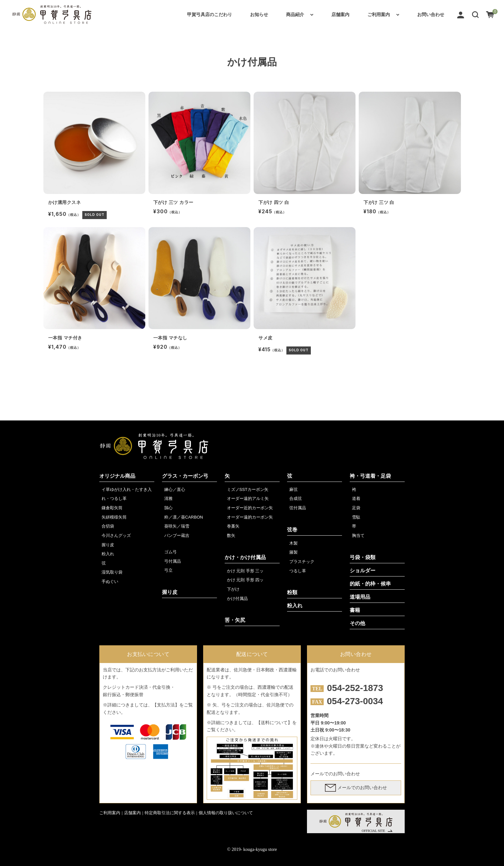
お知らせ (259, 14)
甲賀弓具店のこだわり (210, 14)
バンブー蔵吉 (177, 535)
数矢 (231, 535)
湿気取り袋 (112, 572)
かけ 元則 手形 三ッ (245, 571)
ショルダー (363, 571)
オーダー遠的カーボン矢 (250, 517)
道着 (356, 498)
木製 (293, 543)
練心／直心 (175, 489)
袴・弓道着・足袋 (370, 476)
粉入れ (108, 554)
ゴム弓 (171, 552)
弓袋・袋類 (363, 557)
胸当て (358, 535)
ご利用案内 (379, 14)
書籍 (355, 610)
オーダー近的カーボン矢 (250, 508)
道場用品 (360, 597)
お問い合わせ (431, 14)
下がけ (233, 589)
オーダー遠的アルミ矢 (248, 498)
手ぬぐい (110, 581)
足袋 (356, 508)
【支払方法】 (166, 705)
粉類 (292, 592)
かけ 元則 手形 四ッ (245, 580)
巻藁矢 (233, 526)
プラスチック (302, 562)
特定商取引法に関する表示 (170, 813)
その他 (357, 623)
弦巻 (292, 530)
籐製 (293, 552)
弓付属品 (173, 561)
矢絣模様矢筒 (114, 517)
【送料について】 (274, 723)
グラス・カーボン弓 (185, 476)
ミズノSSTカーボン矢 (248, 489)
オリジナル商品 (117, 476)
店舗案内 (340, 14)
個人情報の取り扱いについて (226, 813)
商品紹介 (295, 14)
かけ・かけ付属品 (245, 557)
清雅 (168, 498)
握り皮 (108, 545)
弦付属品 (298, 508)
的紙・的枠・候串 (370, 584)
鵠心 (168, 508)
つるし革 (298, 571)
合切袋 (108, 526)
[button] (475, 14)
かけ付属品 (237, 599)
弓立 (168, 570)
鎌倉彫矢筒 (112, 508)
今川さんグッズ (116, 535)
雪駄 (356, 517)
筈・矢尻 (235, 620)
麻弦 (293, 489)
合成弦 (296, 498)
